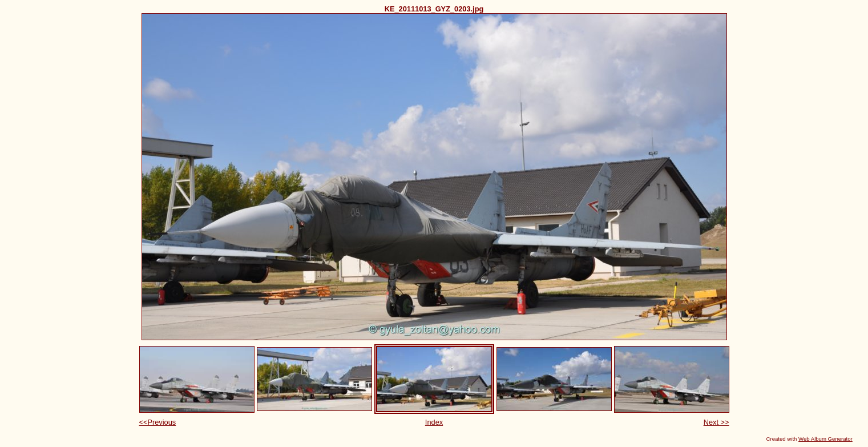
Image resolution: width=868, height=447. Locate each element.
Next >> (716, 422)
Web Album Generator (825, 439)
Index (434, 422)
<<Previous (158, 422)
